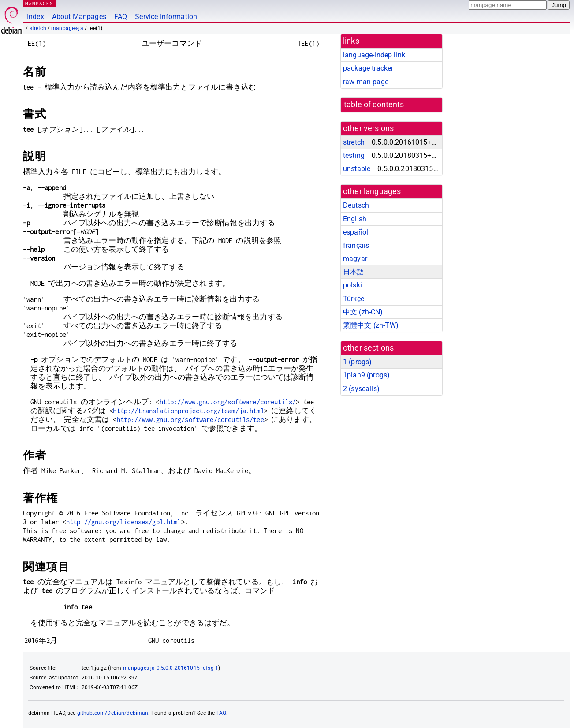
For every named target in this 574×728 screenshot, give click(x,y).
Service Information (166, 17)
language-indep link (374, 55)
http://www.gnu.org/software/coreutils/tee (190, 420)
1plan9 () (366, 375)
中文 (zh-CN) (363, 312)
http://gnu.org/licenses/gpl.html (124, 522)
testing (354, 155)
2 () (361, 389)
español (356, 232)
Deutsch (356, 205)
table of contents (374, 105)
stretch (38, 28)
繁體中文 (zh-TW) (371, 325)
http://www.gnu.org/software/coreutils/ (228, 402)
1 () (357, 362)
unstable (357, 169)
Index (35, 17)
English (355, 219)
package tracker (368, 68)
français (356, 245)
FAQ (121, 17)
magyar (355, 259)
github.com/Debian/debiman (113, 713)
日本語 (354, 272)
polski (352, 285)
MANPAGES (39, 3)
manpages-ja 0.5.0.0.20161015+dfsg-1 (171, 668)
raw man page (366, 82)
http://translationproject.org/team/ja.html (188, 411)
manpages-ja (67, 28)
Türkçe (354, 299)
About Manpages (79, 17)
